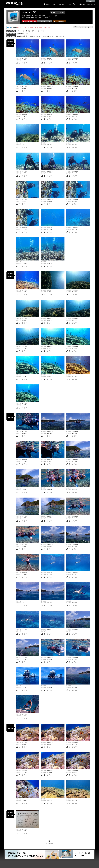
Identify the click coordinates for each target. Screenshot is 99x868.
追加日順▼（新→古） (62, 36)
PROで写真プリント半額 (65, 4)
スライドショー (44, 31)
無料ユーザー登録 (51, 4)
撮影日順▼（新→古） (36, 36)
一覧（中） (27, 31)
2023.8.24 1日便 (29, 12)
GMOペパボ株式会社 (91, 4)
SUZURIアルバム (14, 4)
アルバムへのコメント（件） (83, 27)
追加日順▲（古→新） (49, 36)
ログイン (76, 4)
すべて (26, 34)
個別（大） (35, 31)
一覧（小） (20, 31)
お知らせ (84, 4)
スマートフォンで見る (58, 12)
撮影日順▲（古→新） (23, 36)
